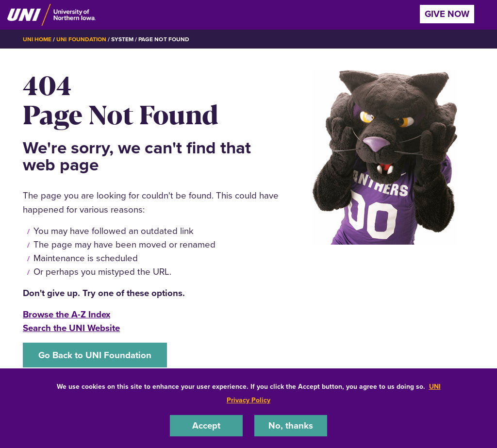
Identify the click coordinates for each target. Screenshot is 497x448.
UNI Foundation (81, 39)
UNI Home (37, 39)
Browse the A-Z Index (66, 314)
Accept (206, 425)
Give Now (447, 14)
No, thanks (291, 425)
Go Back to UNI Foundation (95, 355)
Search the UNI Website (71, 328)
